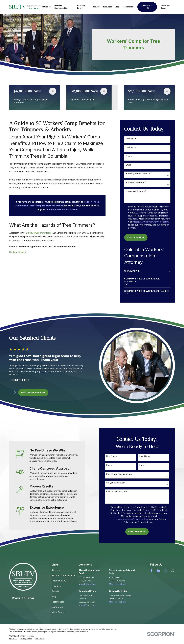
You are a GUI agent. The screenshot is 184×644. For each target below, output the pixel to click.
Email (128, 165)
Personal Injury (59, 581)
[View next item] (11, 393)
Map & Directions (87, 584)
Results (55, 591)
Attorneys (57, 570)
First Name (131, 138)
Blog (54, 597)
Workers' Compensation (64, 576)
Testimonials (58, 602)
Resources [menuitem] (107, 7)
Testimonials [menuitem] (128, 7)
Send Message (136, 237)
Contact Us (147, 7)
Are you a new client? (136, 182)
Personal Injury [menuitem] (81, 7)
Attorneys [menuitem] (47, 7)
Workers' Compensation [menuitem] (61, 7)
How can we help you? (136, 191)
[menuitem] (146, 271)
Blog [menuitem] (117, 7)
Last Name (131, 147)
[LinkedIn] (158, 570)
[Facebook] (151, 570)
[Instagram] (172, 570)
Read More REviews (29, 393)
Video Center (58, 612)
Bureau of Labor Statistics (39, 233)
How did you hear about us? (139, 174)
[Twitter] (166, 570)
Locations (56, 586)
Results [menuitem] (96, 7)
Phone (129, 156)
